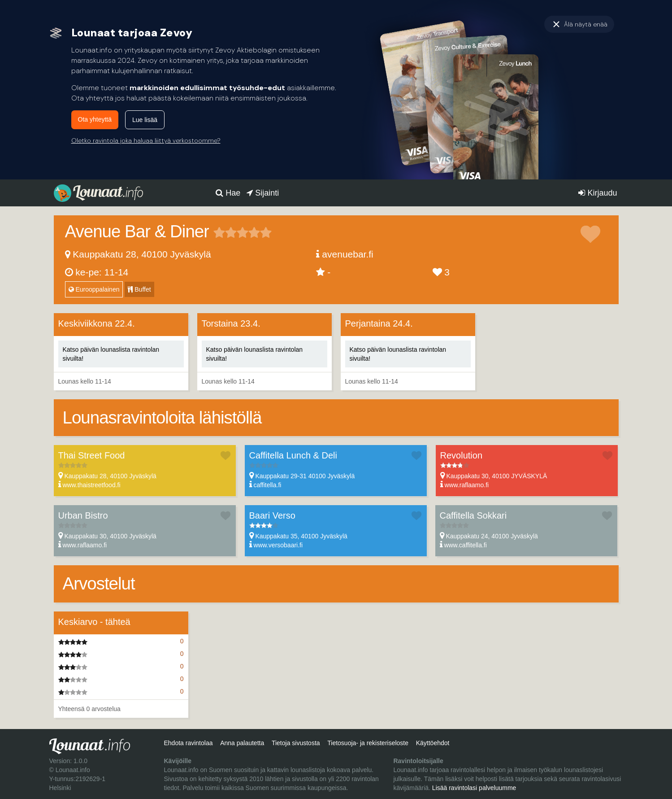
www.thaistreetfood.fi (91, 485)
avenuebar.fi (347, 254)
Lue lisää (145, 120)
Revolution (462, 455)
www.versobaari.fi (278, 545)
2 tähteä (225, 232)
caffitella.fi (267, 485)
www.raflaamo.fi (466, 485)
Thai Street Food (92, 455)
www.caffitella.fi (465, 545)
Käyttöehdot (433, 743)
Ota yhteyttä (95, 119)
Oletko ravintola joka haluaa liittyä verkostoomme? (146, 140)
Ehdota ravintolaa (188, 743)
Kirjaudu (598, 193)
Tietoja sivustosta (296, 743)
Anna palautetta (242, 743)
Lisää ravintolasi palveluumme (474, 788)
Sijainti (263, 193)
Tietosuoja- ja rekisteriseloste (368, 743)
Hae (228, 193)
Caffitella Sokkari (473, 515)
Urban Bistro (83, 515)
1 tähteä (219, 232)
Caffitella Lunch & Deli (293, 455)
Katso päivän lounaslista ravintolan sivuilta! (111, 354)
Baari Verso (272, 515)
